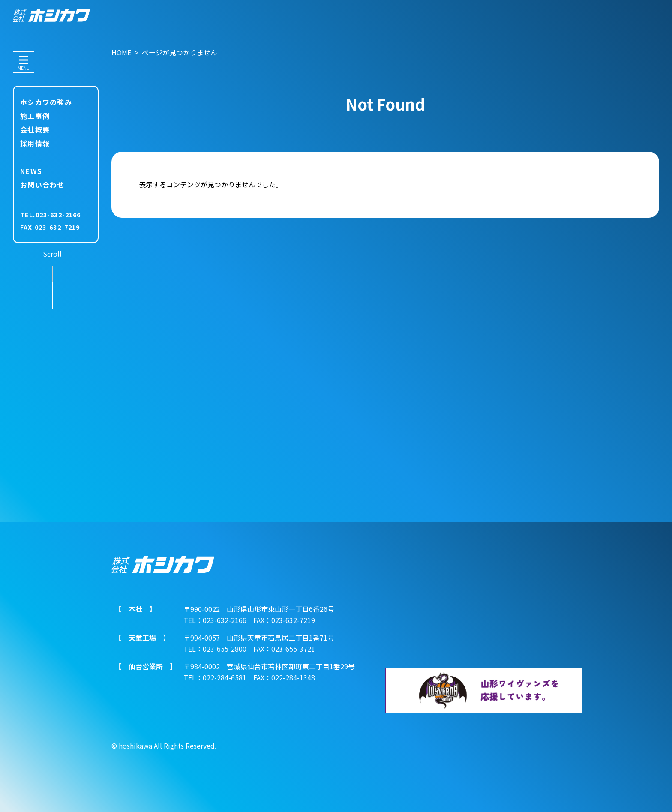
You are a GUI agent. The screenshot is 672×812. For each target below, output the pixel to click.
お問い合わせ (42, 185)
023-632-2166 (58, 214)
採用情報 (35, 143)
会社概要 (35, 129)
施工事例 (35, 116)
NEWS (31, 171)
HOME (121, 52)
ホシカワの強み (46, 102)
